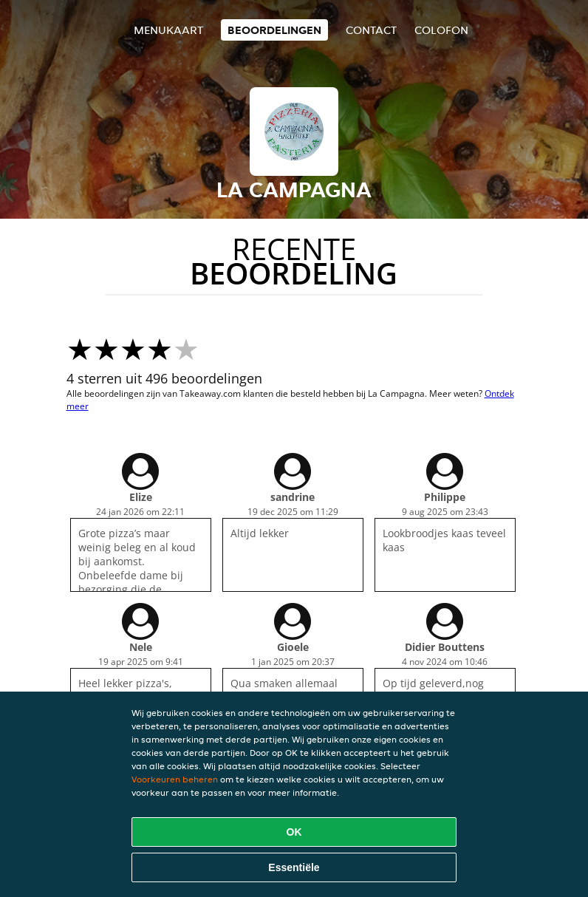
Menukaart (168, 30)
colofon (441, 30)
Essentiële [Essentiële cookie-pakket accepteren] (294, 867)
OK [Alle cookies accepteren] (294, 832)
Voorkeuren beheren (175, 779)
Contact (371, 30)
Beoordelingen (274, 30)
